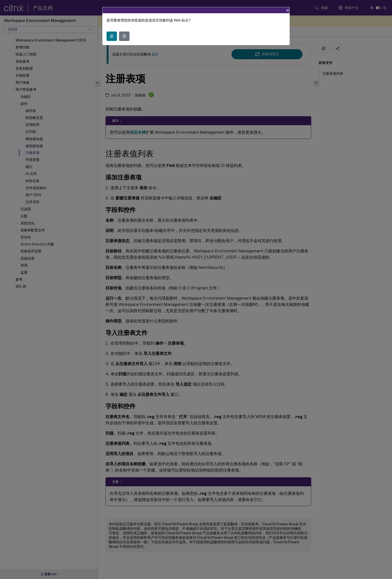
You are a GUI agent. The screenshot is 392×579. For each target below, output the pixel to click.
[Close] (288, 10)
